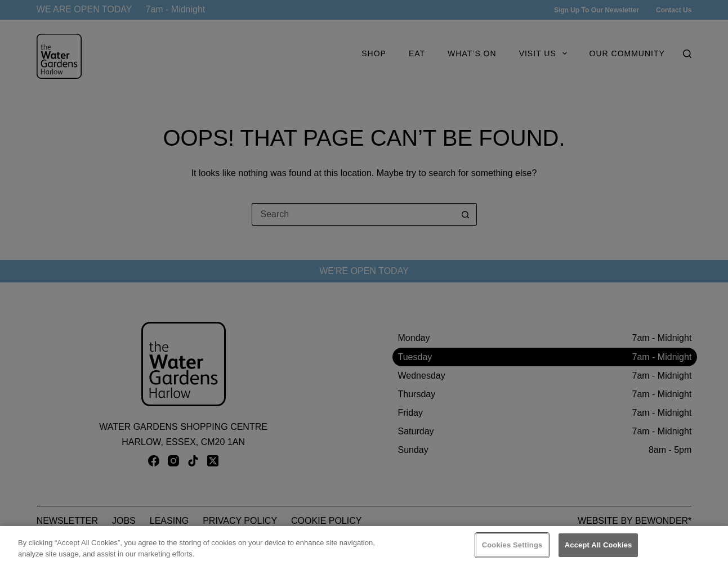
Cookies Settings (512, 545)
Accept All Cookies (599, 545)
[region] (364, 546)
